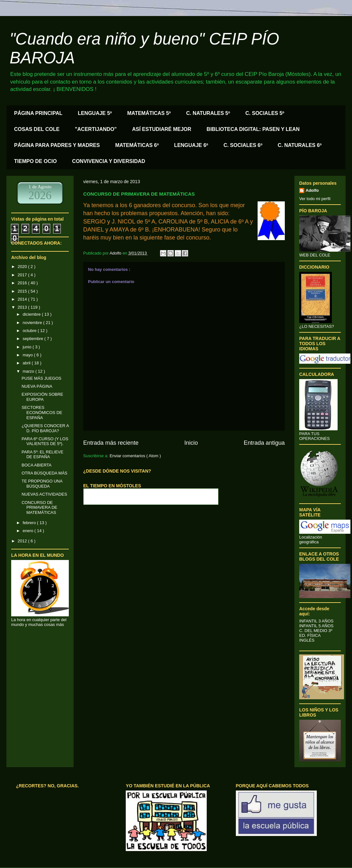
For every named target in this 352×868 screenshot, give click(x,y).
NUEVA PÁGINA (37, 386)
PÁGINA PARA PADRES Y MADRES (57, 145)
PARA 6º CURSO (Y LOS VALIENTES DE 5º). (45, 441)
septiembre (34, 339)
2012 (23, 541)
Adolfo (312, 190)
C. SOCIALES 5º (265, 113)
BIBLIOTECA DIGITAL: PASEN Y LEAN (253, 129)
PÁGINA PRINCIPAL (38, 113)
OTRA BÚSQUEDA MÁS (44, 473)
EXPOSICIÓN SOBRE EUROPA (42, 397)
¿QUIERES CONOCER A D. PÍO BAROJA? (45, 428)
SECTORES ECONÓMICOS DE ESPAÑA (42, 412)
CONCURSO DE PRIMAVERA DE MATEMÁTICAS (39, 507)
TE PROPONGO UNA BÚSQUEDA (42, 484)
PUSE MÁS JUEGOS (41, 378)
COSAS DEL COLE (37, 129)
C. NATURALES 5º (208, 113)
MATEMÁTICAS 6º (137, 145)
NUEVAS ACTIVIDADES (44, 494)
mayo (28, 355)
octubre (30, 331)
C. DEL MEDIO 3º (316, 631)
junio (28, 347)
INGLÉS (307, 640)
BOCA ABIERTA (36, 465)
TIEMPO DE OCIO (35, 161)
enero (29, 531)
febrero (30, 523)
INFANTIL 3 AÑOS (316, 621)
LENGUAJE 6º (191, 145)
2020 (23, 267)
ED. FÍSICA (310, 635)
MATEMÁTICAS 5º (149, 113)
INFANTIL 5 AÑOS (316, 626)
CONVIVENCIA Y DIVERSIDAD (108, 161)
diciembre (32, 314)
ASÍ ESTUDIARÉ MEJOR (162, 129)
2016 (23, 283)
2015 (23, 291)
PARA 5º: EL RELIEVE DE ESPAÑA (42, 454)
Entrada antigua (264, 443)
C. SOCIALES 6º (243, 145)
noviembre (33, 323)
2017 (23, 275)
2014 (23, 299)
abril (27, 363)
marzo (29, 371)
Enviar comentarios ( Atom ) (135, 456)
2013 (23, 307)
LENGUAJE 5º (95, 113)
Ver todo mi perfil (315, 199)
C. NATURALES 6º (300, 145)
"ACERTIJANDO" (96, 129)
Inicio (191, 443)
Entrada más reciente (111, 443)
